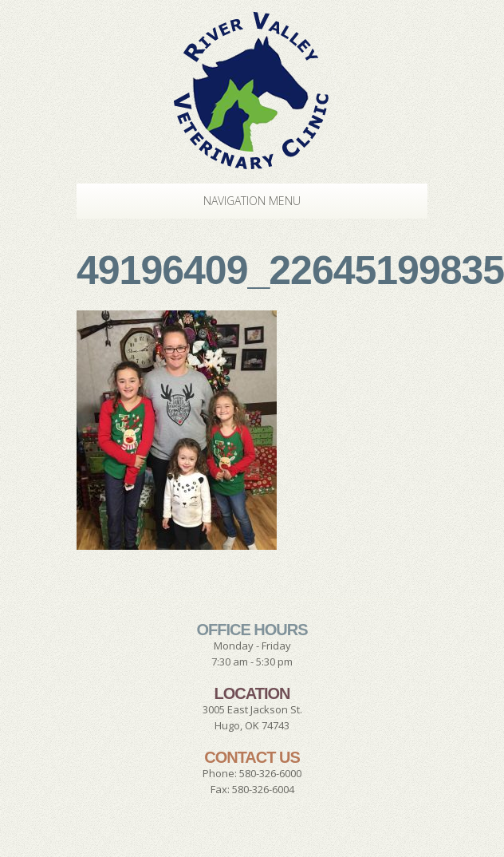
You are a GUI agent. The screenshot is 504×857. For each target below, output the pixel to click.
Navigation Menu (236, 201)
